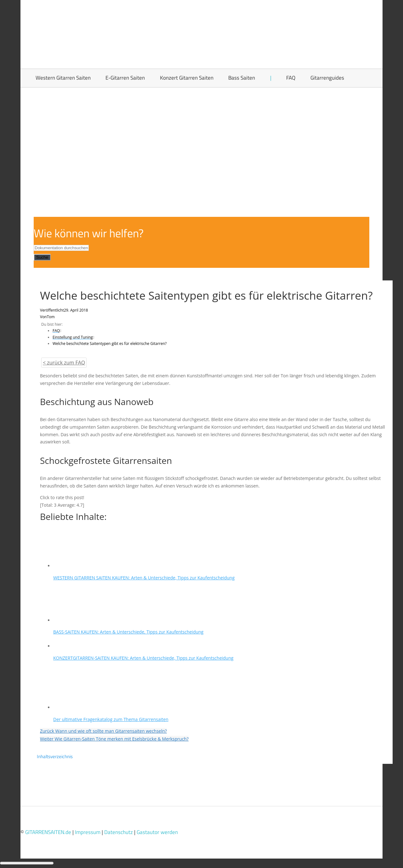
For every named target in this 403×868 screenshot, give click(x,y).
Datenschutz (119, 832)
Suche (42, 257)
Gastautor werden (157, 832)
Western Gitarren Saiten (63, 78)
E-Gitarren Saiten (125, 78)
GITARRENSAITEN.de (48, 832)
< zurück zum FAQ (64, 363)
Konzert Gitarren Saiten (187, 78)
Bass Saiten (242, 78)
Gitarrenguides (327, 78)
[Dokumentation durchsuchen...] (61, 248)
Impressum (88, 832)
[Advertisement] (201, 135)
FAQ (291, 78)
